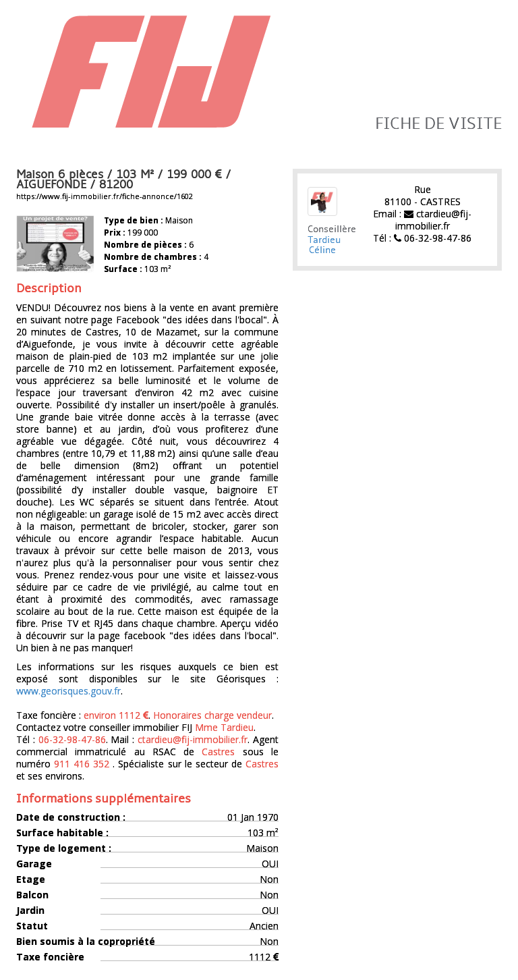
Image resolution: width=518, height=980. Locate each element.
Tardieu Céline (324, 245)
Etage (31, 879)
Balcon (32, 895)
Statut (32, 926)
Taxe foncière (50, 957)
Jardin (30, 910)
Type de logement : (64, 848)
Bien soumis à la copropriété (86, 942)
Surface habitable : (62, 833)
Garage (34, 864)
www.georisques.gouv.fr (68, 691)
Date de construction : (71, 817)
